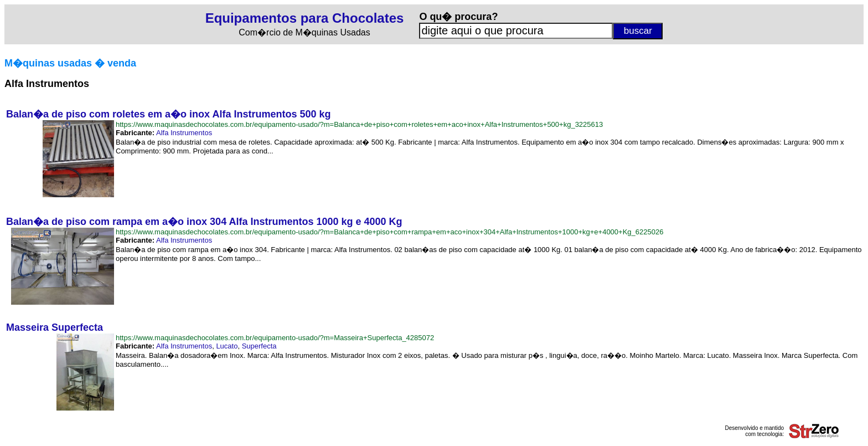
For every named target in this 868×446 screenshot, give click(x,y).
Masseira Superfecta (55, 327)
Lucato (227, 346)
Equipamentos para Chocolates (305, 18)
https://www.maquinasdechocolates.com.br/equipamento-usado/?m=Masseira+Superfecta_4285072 (275, 338)
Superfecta (259, 346)
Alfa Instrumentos (184, 133)
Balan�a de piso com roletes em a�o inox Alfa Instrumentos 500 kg (169, 114)
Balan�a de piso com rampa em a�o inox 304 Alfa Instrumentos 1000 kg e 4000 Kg (204, 222)
